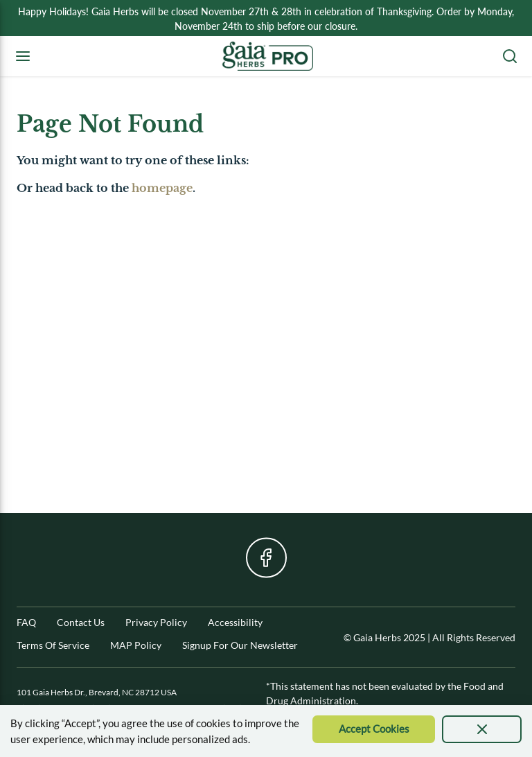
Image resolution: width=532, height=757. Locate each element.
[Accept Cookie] (374, 729)
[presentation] (482, 729)
